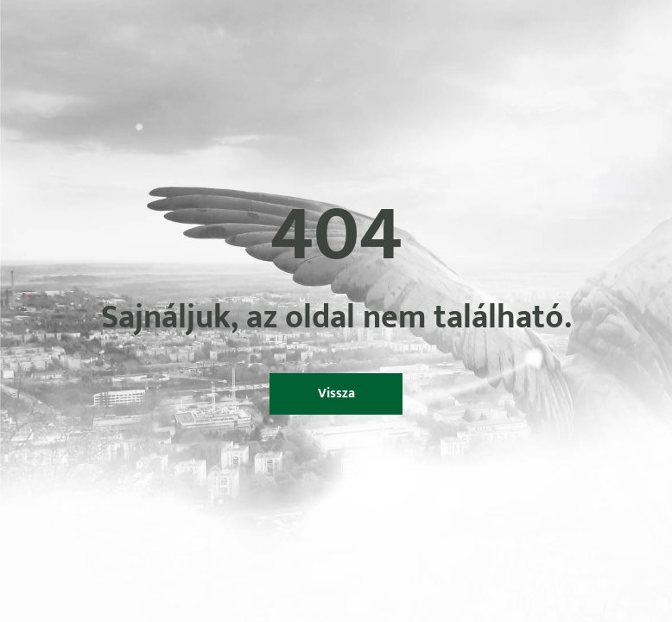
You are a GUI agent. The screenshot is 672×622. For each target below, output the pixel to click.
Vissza (336, 394)
